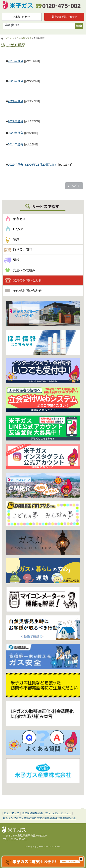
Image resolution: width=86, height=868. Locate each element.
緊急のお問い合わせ (64, 17)
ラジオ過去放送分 (24, 38)
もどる (75, 186)
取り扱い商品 (23, 250)
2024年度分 (16, 144)
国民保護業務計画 (32, 813)
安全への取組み (24, 270)
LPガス (18, 229)
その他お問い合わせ (27, 291)
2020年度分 (16, 81)
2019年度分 (16, 61)
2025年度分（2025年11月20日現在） (33, 165)
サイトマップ (11, 813)
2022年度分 (16, 121)
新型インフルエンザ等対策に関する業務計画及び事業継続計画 (39, 818)
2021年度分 (16, 101)
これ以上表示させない (81, 859)
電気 (16, 239)
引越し (18, 260)
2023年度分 (16, 133)
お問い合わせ (22, 17)
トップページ (9, 38)
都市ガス (19, 219)
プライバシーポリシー (58, 813)
